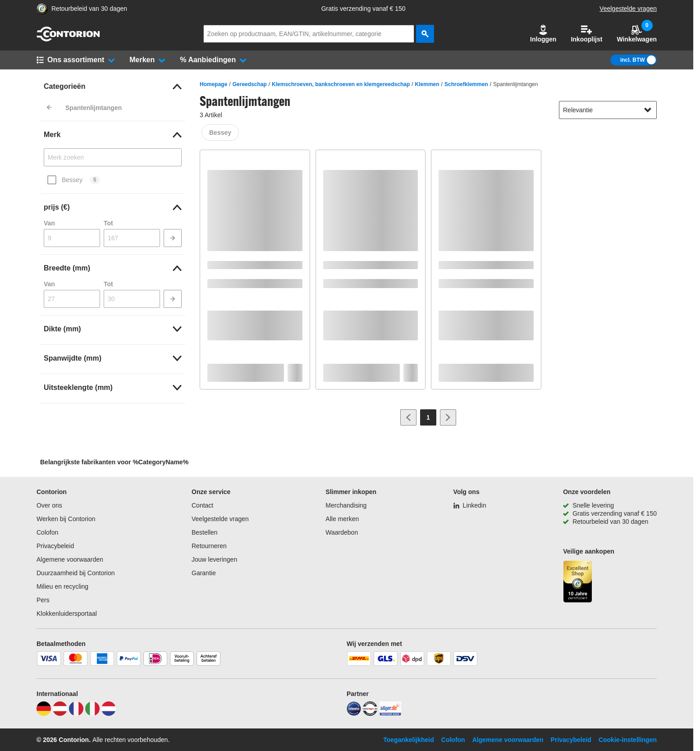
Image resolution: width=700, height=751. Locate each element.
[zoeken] (425, 34)
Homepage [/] (213, 84)
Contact (202, 505)
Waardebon (342, 532)
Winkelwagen (637, 34)
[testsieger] (370, 714)
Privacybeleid (55, 546)
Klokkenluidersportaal (67, 614)
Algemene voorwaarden (70, 559)
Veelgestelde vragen (628, 9)
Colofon (47, 532)
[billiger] (390, 714)
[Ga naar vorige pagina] (408, 417)
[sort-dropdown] (608, 110)
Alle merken (342, 519)
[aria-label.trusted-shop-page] (42, 9)
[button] (543, 34)
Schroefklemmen (466, 84)
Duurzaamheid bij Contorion (76, 573)
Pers (43, 600)
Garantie (204, 573)
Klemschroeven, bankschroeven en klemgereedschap (341, 84)
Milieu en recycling (62, 586)
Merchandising (346, 505)
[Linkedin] (470, 505)
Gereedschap (250, 84)
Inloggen (543, 34)
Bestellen (205, 532)
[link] (113, 87)
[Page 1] (428, 417)
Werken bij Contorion (66, 519)
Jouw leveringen (214, 559)
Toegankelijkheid (409, 740)
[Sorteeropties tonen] (648, 110)
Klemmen (427, 84)
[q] (309, 34)
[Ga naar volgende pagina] (448, 417)
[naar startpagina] (68, 39)
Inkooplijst (586, 34)
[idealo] (354, 714)
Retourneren (209, 546)
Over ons (49, 505)
